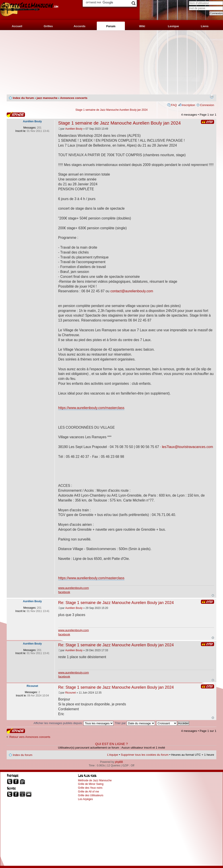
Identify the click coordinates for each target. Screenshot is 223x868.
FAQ (174, 105)
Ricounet (71, 693)
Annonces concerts (74, 98)
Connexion (207, 105)
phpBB (119, 762)
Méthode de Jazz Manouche (95, 780)
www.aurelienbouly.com (74, 588)
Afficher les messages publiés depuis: (73, 723)
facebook (64, 592)
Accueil (17, 26)
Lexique (173, 26)
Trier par (135, 723)
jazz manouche (47, 98)
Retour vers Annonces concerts (30, 737)
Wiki (142, 26)
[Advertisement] (111, 62)
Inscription (188, 105)
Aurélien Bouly (74, 129)
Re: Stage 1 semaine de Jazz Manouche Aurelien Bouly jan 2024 (116, 603)
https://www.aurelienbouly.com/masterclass (91, 408)
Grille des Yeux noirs (90, 788)
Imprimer (212, 96)
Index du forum (23, 98)
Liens (205, 26)
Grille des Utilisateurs (91, 795)
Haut (213, 595)
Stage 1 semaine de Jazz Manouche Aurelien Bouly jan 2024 (111, 110)
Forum (111, 26)
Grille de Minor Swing (91, 784)
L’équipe (113, 755)
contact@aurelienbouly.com (132, 291)
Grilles (48, 26)
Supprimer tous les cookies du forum (145, 755)
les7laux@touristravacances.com (187, 447)
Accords (79, 26)
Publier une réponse (16, 115)
